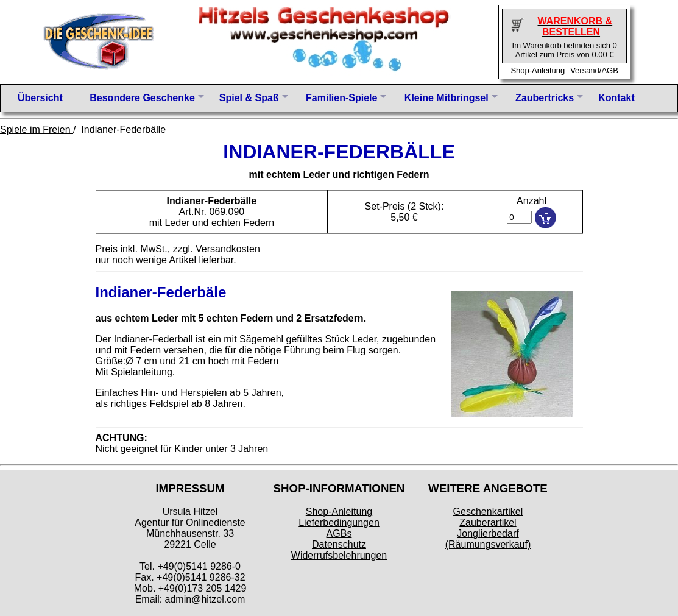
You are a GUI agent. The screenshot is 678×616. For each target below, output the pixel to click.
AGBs (339, 533)
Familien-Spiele (341, 98)
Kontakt (616, 98)
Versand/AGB (594, 70)
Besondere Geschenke (142, 98)
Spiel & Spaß (249, 98)
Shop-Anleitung (538, 70)
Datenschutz (339, 544)
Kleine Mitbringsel (447, 98)
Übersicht (40, 98)
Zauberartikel (488, 522)
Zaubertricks (545, 98)
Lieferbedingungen (339, 522)
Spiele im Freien (37, 129)
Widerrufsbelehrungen (339, 555)
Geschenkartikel (488, 512)
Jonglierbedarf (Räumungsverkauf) (488, 539)
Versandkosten (228, 249)
